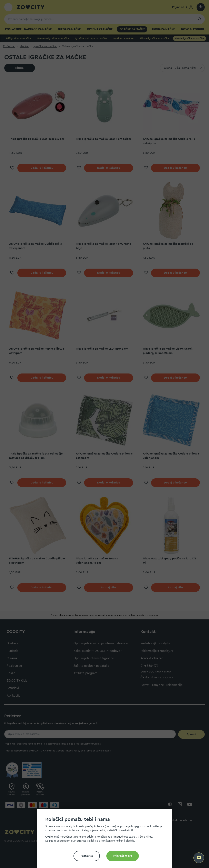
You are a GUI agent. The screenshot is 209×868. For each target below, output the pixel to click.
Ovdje (49, 837)
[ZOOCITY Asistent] (199, 858)
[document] (106, 840)
